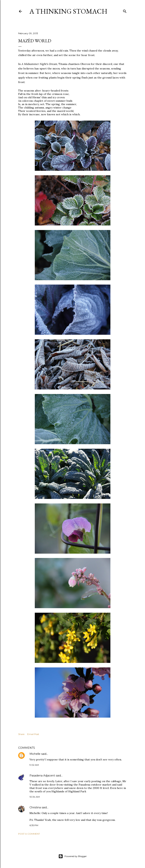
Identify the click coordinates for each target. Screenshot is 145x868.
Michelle (35, 754)
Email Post (33, 734)
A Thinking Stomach (68, 11)
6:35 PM (34, 825)
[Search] (125, 10)
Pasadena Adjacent (42, 776)
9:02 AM (34, 765)
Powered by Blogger (73, 856)
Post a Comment (29, 834)
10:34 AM (35, 797)
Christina (35, 807)
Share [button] (21, 734)
